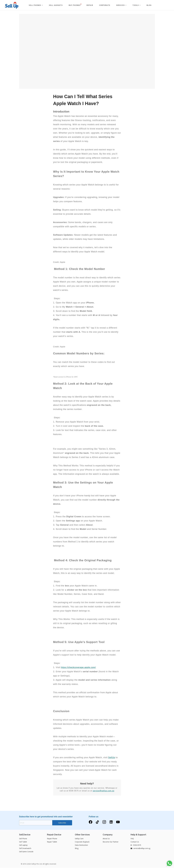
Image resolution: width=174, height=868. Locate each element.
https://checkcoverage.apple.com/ (78, 667)
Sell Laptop (23, 845)
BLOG (149, 5)
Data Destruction (81, 845)
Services (121, 5)
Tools (137, 5)
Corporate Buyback (82, 842)
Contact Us (135, 842)
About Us (106, 839)
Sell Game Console (26, 852)
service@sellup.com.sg (104, 791)
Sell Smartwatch (25, 849)
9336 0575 (136, 845)
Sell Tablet (23, 842)
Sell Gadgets (56, 5)
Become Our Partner (111, 842)
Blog (77, 849)
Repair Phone (52, 839)
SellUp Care (79, 839)
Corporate (105, 5)
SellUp (112, 757)
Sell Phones (36, 5)
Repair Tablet (52, 842)
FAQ (132, 839)
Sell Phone (23, 839)
